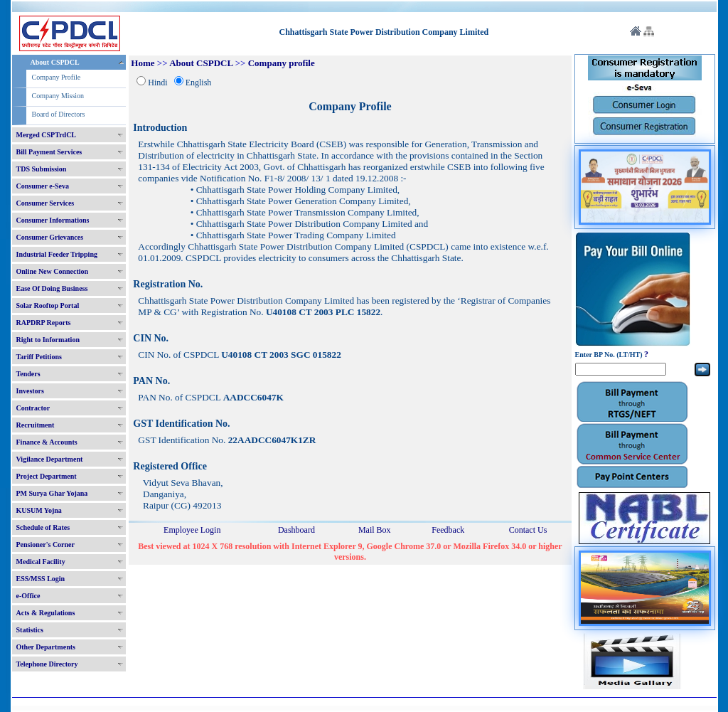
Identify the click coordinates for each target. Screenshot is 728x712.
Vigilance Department (50, 459)
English (199, 83)
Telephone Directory (47, 664)
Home (143, 63)
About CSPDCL (55, 62)
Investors (30, 391)
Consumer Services (45, 203)
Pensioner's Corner (46, 544)
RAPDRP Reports (44, 323)
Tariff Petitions (39, 357)
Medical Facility (41, 562)
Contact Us (528, 530)
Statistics (30, 630)
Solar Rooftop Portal (48, 305)
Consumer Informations (53, 220)
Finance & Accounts (47, 442)
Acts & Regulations (46, 613)
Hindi (157, 83)
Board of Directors (59, 114)
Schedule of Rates (43, 527)
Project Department (47, 476)
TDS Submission (42, 169)
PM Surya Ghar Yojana (52, 493)
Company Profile (57, 77)
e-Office (28, 596)
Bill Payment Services (49, 152)
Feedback (448, 530)
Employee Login (192, 530)
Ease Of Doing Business (52, 288)
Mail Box (375, 530)
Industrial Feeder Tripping (57, 254)
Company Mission (58, 96)
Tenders (28, 374)
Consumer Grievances (50, 237)
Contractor (33, 408)
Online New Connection (53, 271)
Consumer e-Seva (43, 186)
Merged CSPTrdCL (47, 135)
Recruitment (36, 425)
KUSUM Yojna (39, 510)
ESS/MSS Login (41, 579)
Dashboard (296, 530)
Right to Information (48, 340)
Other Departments (46, 647)
